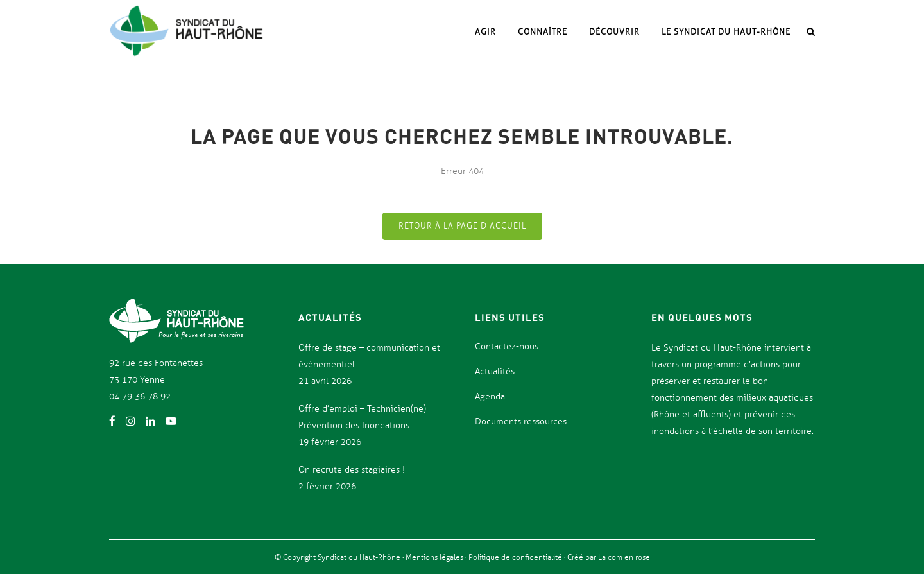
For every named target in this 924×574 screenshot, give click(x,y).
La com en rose (623, 557)
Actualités (495, 371)
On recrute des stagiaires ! (352, 470)
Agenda (490, 396)
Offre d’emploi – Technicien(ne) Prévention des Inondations (362, 417)
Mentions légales (435, 557)
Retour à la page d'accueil (462, 226)
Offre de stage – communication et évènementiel (369, 356)
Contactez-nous (507, 346)
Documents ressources (521, 422)
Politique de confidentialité (516, 557)
